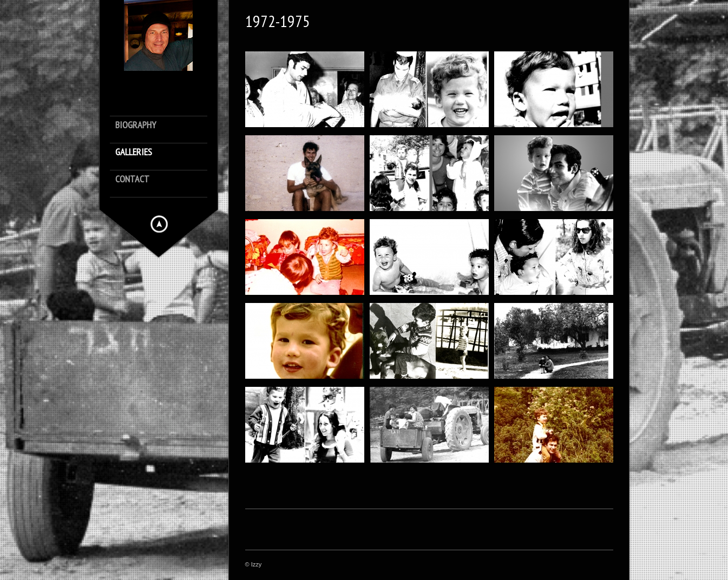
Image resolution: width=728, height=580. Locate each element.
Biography (136, 125)
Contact (132, 179)
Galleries (134, 152)
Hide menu (159, 224)
